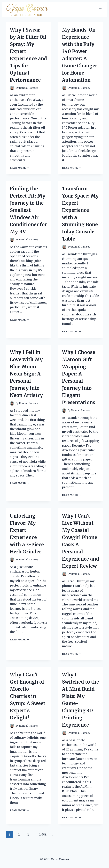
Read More (20, 168)
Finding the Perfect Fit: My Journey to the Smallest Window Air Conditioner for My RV (28, 210)
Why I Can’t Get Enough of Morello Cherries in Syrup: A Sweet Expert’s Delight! (28, 696)
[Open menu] (100, 9)
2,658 (43, 835)
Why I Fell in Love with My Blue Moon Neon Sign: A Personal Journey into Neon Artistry (26, 374)
